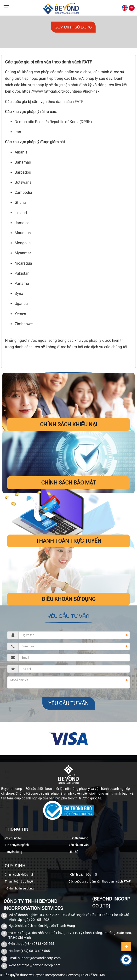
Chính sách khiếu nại (69, 424)
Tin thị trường (79, 838)
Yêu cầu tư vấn (79, 845)
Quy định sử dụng (73, 27)
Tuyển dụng (14, 852)
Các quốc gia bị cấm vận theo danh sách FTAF (100, 881)
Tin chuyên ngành (17, 845)
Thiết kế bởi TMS (93, 975)
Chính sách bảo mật (69, 483)
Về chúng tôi (13, 838)
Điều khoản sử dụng (69, 599)
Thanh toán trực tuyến (69, 541)
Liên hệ (73, 852)
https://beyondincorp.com (41, 965)
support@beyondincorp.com (39, 958)
